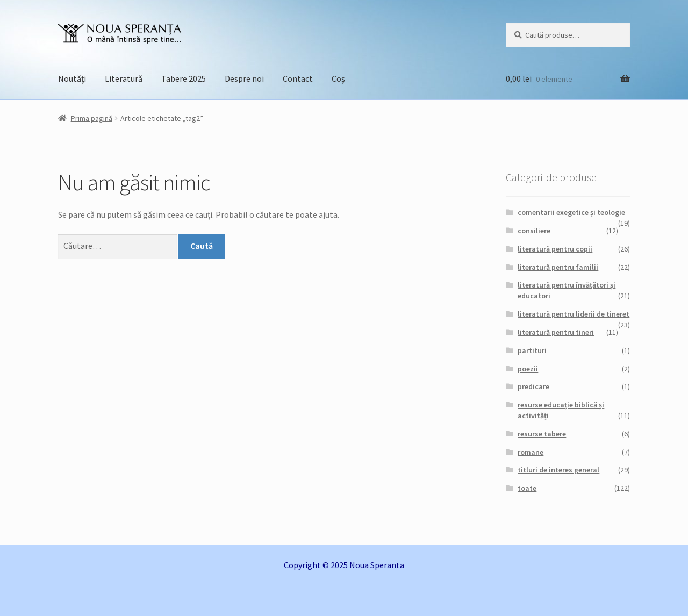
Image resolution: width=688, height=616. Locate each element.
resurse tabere (542, 434)
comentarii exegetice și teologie (571, 212)
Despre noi (244, 78)
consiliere (534, 231)
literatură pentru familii (558, 267)
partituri (532, 350)
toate (527, 488)
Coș (338, 78)
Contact (298, 78)
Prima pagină (92, 118)
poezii (528, 369)
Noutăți (72, 78)
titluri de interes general (558, 470)
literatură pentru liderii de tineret (574, 314)
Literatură (124, 78)
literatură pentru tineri (556, 332)
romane (531, 452)
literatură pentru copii (555, 249)
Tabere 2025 (184, 78)
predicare (533, 386)
